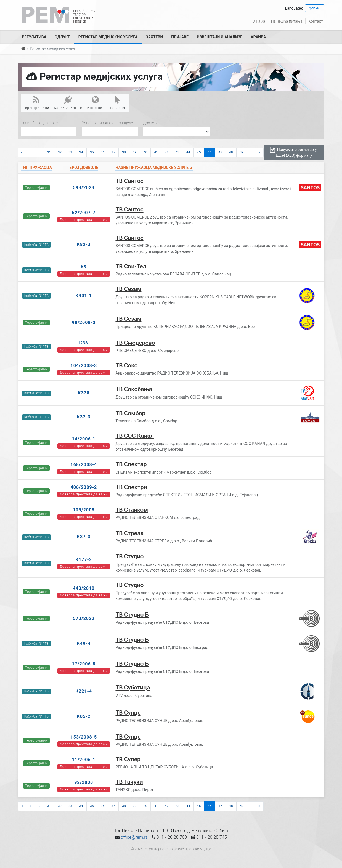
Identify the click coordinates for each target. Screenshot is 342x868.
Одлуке (62, 37)
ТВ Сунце (128, 713)
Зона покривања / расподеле (108, 123)
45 (199, 152)
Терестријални (36, 103)
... (39, 152)
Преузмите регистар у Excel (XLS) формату (293, 152)
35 (92, 152)
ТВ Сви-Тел (131, 266)
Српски (313, 8)
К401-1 (84, 296)
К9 (84, 267)
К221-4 (84, 691)
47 (220, 152)
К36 (84, 343)
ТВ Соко (126, 365)
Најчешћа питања (287, 21)
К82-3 (84, 244)
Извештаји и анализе (220, 37)
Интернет (96, 103)
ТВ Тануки (129, 782)
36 (103, 152)
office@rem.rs (134, 837)
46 (210, 152)
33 (70, 152)
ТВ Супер (128, 759)
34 (81, 152)
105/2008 (84, 510)
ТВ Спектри (131, 487)
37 (113, 152)
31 (49, 152)
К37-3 (84, 537)
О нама (259, 21)
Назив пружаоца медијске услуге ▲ (154, 168)
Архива (258, 37)
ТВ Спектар (131, 464)
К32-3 (84, 417)
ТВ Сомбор (130, 413)
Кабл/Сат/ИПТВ (68, 103)
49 (242, 152)
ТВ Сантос (129, 181)
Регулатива (34, 37)
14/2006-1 (84, 439)
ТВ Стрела (129, 533)
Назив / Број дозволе (39, 123)
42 (167, 152)
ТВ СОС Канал (135, 436)
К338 (84, 393)
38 (124, 152)
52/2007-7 (84, 213)
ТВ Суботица (133, 688)
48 (231, 152)
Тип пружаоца (37, 168)
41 (156, 152)
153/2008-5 (84, 737)
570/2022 (84, 618)
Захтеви (154, 37)
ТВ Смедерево (135, 343)
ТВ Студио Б (132, 615)
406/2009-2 (84, 487)
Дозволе (151, 123)
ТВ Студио (129, 556)
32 (60, 152)
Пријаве (180, 37)
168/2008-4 (84, 465)
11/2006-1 (84, 760)
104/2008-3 (84, 366)
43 (177, 152)
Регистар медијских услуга (108, 37)
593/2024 (84, 188)
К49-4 (84, 643)
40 (145, 152)
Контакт (316, 21)
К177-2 (84, 560)
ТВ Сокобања (134, 389)
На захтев (118, 103)
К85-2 (84, 716)
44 (188, 152)
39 (135, 152)
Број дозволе (84, 168)
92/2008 (84, 782)
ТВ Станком (132, 510)
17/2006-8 (84, 664)
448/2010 (84, 588)
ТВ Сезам (128, 289)
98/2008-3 (84, 322)
